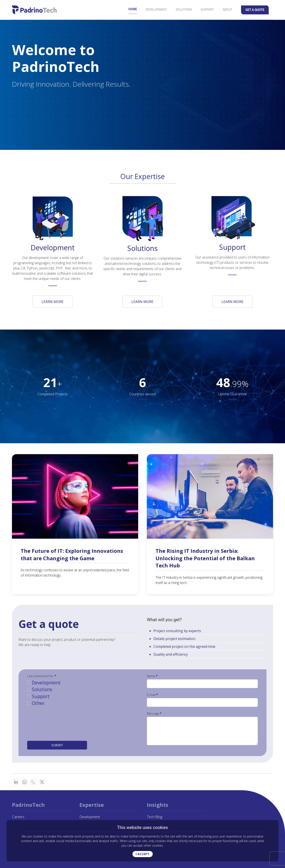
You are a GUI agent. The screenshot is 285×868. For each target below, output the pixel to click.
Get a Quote (255, 10)
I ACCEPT (143, 854)
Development (156, 10)
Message (154, 713)
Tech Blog (155, 817)
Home (133, 9)
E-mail (152, 695)
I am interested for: (42, 676)
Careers (18, 817)
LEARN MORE (53, 302)
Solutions (184, 10)
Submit (57, 745)
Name (152, 676)
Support (207, 10)
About (227, 10)
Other (36, 703)
